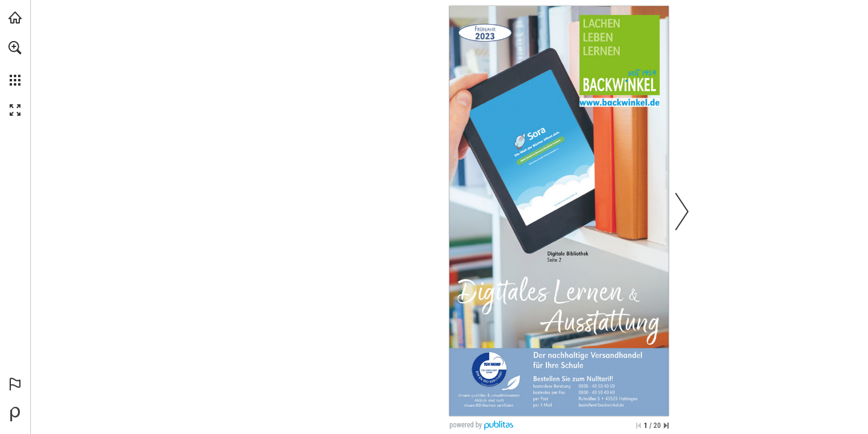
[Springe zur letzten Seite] (666, 426)
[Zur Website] (620, 102)
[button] (15, 48)
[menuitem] (15, 63)
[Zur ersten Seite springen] (639, 426)
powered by (466, 425)
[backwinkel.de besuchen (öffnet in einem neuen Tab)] (15, 17)
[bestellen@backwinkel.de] (601, 405)
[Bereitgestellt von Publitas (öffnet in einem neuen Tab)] (15, 414)
